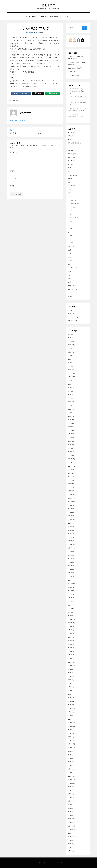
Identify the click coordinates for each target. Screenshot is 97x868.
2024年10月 (72, 377)
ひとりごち (71, 232)
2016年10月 (72, 502)
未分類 (70, 261)
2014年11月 (72, 548)
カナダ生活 (71, 197)
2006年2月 (72, 773)
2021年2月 (71, 445)
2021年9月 (71, 420)
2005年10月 (72, 787)
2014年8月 (71, 555)
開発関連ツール (73, 289)
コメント (14, 152)
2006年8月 (72, 751)
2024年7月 (71, 388)
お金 (70, 189)
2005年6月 (72, 801)
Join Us (35, 17)
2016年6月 (71, 513)
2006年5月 (72, 762)
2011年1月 (71, 616)
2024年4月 (72, 398)
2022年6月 (71, 406)
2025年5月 (71, 359)
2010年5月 (71, 641)
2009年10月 (72, 666)
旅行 (70, 254)
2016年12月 (72, 495)
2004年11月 (72, 826)
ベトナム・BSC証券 (74, 97)
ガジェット (71, 193)
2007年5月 (71, 741)
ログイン (71, 310)
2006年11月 (72, 744)
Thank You (44, 17)
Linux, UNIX (72, 157)
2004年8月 (72, 837)
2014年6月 (71, 562)
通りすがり (84, 91)
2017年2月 (71, 491)
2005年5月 (72, 805)
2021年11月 (72, 413)
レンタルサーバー (73, 243)
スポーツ (71, 214)
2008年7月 (71, 716)
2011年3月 (71, 609)
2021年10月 (72, 416)
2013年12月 (72, 584)
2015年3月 (71, 537)
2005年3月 (72, 812)
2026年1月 (71, 341)
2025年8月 (72, 349)
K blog (48, 5)
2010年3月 (71, 648)
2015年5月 (71, 530)
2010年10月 (72, 623)
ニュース (71, 222)
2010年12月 (72, 619)
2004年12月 (72, 823)
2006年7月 (71, 755)
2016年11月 (72, 498)
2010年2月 (71, 651)
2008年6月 (72, 719)
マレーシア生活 (73, 239)
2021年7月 (71, 427)
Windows (71, 179)
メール (13, 178)
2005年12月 (72, 780)
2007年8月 (71, 730)
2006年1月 (71, 776)
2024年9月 (71, 381)
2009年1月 (71, 698)
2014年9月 (71, 552)
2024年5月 (71, 395)
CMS (70, 140)
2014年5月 (71, 566)
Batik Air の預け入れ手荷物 (76, 68)
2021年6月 (71, 431)
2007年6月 (71, 737)
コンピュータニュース (75, 204)
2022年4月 (71, 409)
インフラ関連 (72, 186)
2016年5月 (71, 516)
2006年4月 (72, 766)
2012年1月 (71, 598)
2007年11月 (72, 726)
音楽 (70, 293)
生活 (70, 271)
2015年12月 (72, 520)
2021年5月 (71, 434)
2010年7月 (71, 634)
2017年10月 (72, 466)
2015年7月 (71, 523)
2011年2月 (71, 612)
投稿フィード (72, 314)
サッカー (71, 211)
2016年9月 (71, 505)
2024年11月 (72, 374)
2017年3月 (71, 488)
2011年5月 (71, 602)
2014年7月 (71, 559)
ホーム (27, 17)
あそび (70, 182)
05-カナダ (71, 132)
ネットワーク (72, 225)
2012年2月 (71, 594)
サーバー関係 (72, 207)
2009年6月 (72, 680)
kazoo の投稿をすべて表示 (19, 120)
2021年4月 (71, 438)
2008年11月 (72, 705)
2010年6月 (71, 637)
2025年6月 (71, 356)
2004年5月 (72, 848)
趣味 (70, 282)
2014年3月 (71, 573)
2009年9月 (72, 669)
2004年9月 (72, 833)
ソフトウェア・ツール (75, 218)
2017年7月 (71, 477)
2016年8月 (71, 509)
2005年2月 (72, 815)
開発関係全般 (72, 286)
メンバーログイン (66, 17)
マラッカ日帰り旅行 (74, 75)
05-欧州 (71, 136)
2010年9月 (71, 627)
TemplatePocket (48, 863)
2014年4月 (71, 570)
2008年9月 (72, 712)
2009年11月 (72, 662)
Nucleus (71, 165)
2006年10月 (72, 748)
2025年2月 (71, 366)
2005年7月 (71, 798)
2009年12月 (72, 659)
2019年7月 (71, 452)
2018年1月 (71, 463)
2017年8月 (71, 473)
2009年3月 (72, 691)
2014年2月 (71, 577)
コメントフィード (73, 317)
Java (70, 147)
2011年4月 (71, 605)
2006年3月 (72, 769)
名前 (12, 171)
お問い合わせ (54, 17)
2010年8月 (71, 630)
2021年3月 (71, 441)
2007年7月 (71, 734)
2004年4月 (72, 851)
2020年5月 (72, 448)
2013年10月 (72, 587)
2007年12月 (72, 723)
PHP (70, 168)
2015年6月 (71, 527)
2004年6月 (72, 844)
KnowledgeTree (73, 154)
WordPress (61, 863)
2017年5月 (71, 484)
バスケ (70, 229)
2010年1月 (71, 655)
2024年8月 (72, 384)
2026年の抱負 (72, 72)
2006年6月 (72, 758)
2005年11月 (72, 783)
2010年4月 (71, 644)
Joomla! (71, 150)
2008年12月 (72, 701)
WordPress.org (73, 321)
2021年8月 (71, 423)
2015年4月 (71, 534)
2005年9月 (72, 791)
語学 (18, 100)
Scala (70, 172)
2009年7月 (71, 676)
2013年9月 (71, 591)
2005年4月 (72, 808)
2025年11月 (72, 345)
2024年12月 (72, 370)
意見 (70, 250)
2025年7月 (71, 352)
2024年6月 (71, 391)
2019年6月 (71, 456)
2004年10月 (72, 830)
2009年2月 (72, 694)
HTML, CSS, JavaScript (75, 143)
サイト (12, 186)
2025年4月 (71, 363)
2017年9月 (71, 470)
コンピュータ (72, 200)
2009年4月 (72, 687)
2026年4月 (71, 334)
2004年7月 (71, 840)
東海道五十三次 (73, 268)
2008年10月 (72, 709)
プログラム (71, 236)
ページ (32, 81)
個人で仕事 (71, 246)
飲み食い (71, 296)
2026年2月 (71, 338)
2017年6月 (71, 480)
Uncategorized (73, 175)
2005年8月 (72, 794)
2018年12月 (72, 459)
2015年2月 (71, 541)
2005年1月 (71, 819)
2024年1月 (71, 402)
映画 (70, 257)
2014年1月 (71, 580)
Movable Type (72, 161)
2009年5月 (72, 684)
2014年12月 (72, 545)
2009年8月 (72, 673)
